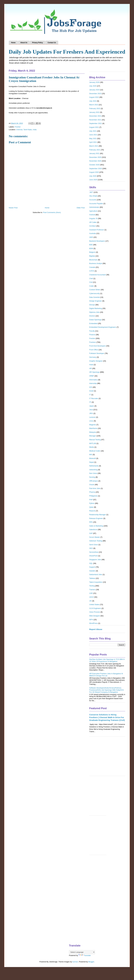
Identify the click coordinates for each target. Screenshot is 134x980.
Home (13, 43)
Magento (93, 425)
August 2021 (94, 127)
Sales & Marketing (96, 526)
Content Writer (95, 290)
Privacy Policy (37, 43)
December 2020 (95, 157)
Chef (91, 278)
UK (90, 601)
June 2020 (93, 180)
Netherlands (94, 466)
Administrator (94, 207)
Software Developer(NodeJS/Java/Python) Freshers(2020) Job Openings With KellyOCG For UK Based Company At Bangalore (107, 690)
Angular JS (93, 218)
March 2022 (94, 105)
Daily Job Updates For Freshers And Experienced (67, 52)
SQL (91, 563)
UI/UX (92, 597)
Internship (93, 383)
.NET (91, 192)
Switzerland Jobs (96, 574)
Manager (93, 436)
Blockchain (93, 260)
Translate (85, 955)
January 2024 (94, 90)
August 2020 (94, 172)
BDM (91, 248)
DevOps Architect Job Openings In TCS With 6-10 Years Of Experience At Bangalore (107, 660)
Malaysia (93, 432)
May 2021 (93, 138)
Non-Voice (93, 473)
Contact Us (52, 43)
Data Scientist (94, 297)
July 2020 (93, 176)
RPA (91, 522)
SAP (91, 533)
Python (92, 503)
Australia (93, 233)
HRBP (92, 376)
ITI (90, 402)
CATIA (92, 271)
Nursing (92, 477)
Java (91, 410)
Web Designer (95, 616)
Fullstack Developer (97, 353)
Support (92, 567)
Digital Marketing (96, 308)
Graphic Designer (96, 361)
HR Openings (94, 372)
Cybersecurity (94, 293)
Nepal (91, 462)
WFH (91, 620)
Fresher (18, 127)
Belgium (92, 252)
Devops (92, 305)
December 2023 (95, 94)
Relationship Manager (97, 515)
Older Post (81, 208)
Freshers (93, 342)
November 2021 (95, 120)
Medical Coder (95, 451)
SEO (91, 548)
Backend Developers (97, 241)
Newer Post (13, 208)
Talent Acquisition (96, 582)
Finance (92, 335)
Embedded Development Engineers (103, 327)
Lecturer (92, 417)
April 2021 (93, 142)
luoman (75, 962)
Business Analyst (96, 263)
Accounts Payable (96, 204)
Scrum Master (95, 537)
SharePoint (93, 556)
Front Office (94, 350)
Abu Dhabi (93, 196)
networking (93, 470)
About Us (24, 43)
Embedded (93, 323)
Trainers (92, 590)
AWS (91, 237)
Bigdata (92, 256)
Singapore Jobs (95, 560)
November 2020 (95, 161)
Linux (91, 421)
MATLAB (93, 443)
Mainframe (93, 428)
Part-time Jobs (95, 488)
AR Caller (93, 222)
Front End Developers (97, 346)
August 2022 (94, 97)
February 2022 (95, 108)
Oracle (92, 485)
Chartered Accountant (97, 275)
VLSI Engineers (95, 608)
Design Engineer (96, 301)
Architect (93, 226)
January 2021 (94, 153)
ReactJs (92, 511)
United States (94, 605)
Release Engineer (96, 518)
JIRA (91, 413)
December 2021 (95, 116)
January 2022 (94, 112)
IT (90, 395)
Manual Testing (95, 440)
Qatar (91, 507)
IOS (91, 387)
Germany (93, 357)
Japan (92, 406)
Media (92, 447)
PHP (91, 500)
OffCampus (94, 481)
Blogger (91, 962)
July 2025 (93, 86)
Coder (92, 286)
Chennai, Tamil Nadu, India (26, 130)
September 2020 (96, 169)
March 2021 (94, 146)
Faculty (92, 331)
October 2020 (94, 165)
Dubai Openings (95, 320)
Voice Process (95, 612)
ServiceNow (94, 552)
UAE (91, 593)
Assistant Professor (97, 230)
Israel (91, 391)
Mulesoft (92, 458)
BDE (91, 245)
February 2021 (95, 150)
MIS (91, 455)
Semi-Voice (94, 545)
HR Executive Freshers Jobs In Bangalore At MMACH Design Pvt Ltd (106, 675)
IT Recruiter (94, 398)
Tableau (92, 578)
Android (92, 215)
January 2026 (94, 82)
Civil (91, 282)
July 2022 (93, 101)
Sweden (92, 571)
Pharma (92, 492)
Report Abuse (96, 629)
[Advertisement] (107, 758)
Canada (92, 267)
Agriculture (93, 211)
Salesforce (93, 530)
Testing (92, 586)
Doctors (92, 316)
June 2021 (93, 135)
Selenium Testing (96, 541)
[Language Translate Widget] (82, 952)
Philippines (93, 496)
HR (90, 368)
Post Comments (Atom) (52, 212)
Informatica (93, 380)
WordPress (93, 623)
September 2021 (96, 123)
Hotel (91, 365)
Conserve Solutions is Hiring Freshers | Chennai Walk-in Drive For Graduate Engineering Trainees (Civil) (107, 717)
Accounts (93, 200)
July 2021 (93, 131)
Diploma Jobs (94, 312)
